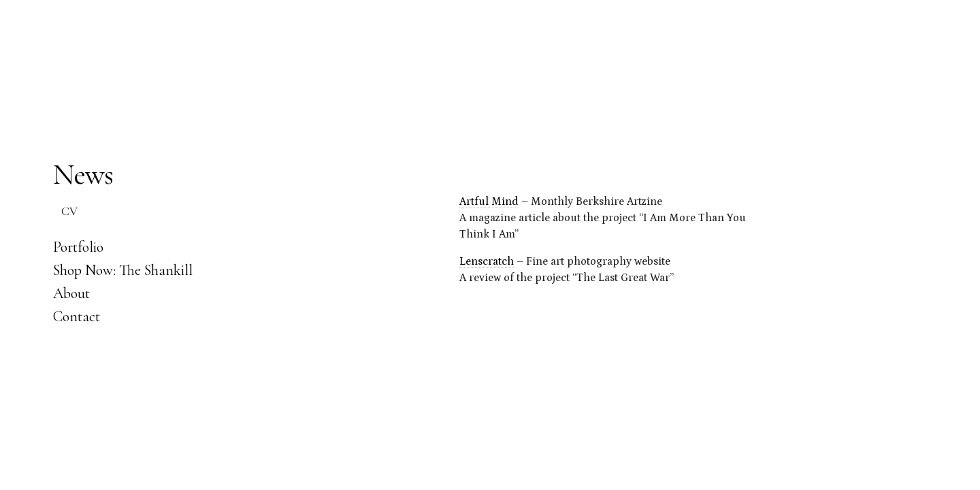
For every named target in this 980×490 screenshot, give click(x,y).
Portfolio (78, 247)
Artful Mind (489, 201)
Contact (77, 316)
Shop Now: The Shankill (123, 270)
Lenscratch (487, 261)
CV (69, 211)
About (71, 293)
